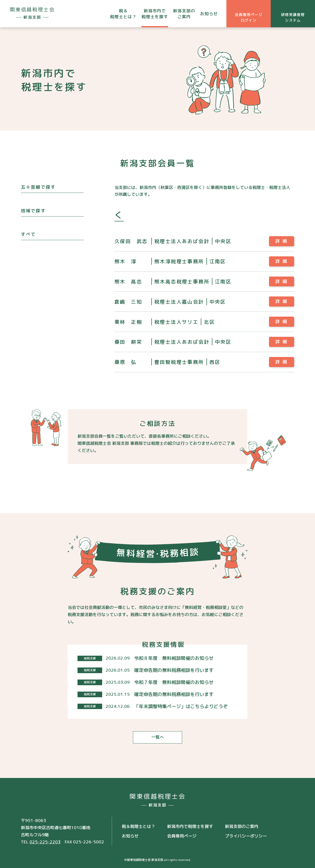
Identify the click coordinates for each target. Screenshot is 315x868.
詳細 (283, 241)
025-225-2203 (45, 839)
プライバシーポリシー (246, 833)
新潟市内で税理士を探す (155, 14)
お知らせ (209, 14)
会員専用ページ (182, 833)
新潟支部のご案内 (184, 14)
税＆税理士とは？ (123, 14)
